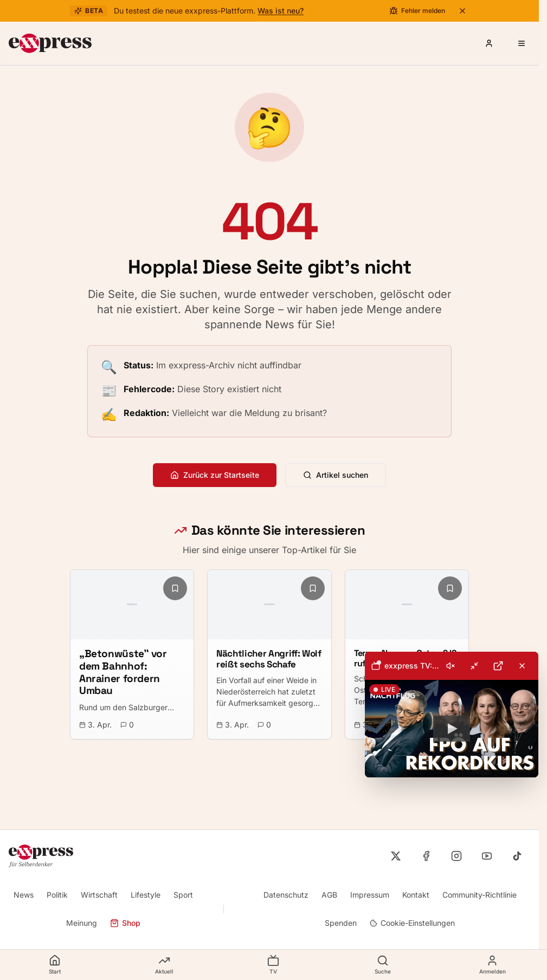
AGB (329, 895)
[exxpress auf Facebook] (426, 856)
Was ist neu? (281, 11)
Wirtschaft (99, 895)
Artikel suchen (336, 475)
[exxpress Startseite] (50, 43)
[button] (452, 729)
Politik (57, 895)
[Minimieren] (474, 666)
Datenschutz (286, 895)
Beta (89, 11)
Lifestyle (146, 895)
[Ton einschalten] (451, 666)
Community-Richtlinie (480, 895)
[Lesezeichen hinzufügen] (175, 588)
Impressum (370, 895)
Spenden (341, 923)
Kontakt (416, 895)
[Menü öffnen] (522, 43)
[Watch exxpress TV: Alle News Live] (452, 729)
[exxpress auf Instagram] (456, 856)
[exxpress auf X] (396, 856)
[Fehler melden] (417, 11)
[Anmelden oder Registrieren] (489, 43)
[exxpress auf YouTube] (487, 856)
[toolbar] (452, 666)
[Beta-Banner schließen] (462, 11)
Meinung (82, 923)
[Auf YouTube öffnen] (498, 666)
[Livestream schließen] (522, 666)
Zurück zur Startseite (215, 475)
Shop (125, 923)
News (24, 895)
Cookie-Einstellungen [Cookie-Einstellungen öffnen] (412, 923)
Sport (183, 895)
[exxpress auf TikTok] (517, 856)
